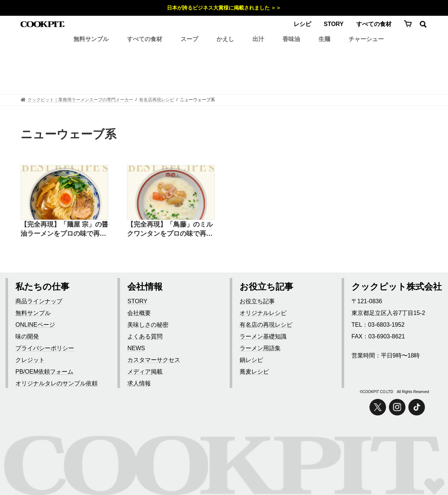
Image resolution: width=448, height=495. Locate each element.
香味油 (291, 39)
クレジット (30, 360)
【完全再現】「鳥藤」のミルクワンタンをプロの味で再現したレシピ (170, 230)
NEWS (136, 348)
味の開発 (27, 336)
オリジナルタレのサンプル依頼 (57, 383)
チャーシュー (366, 39)
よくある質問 (145, 336)
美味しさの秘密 (148, 325)
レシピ (302, 24)
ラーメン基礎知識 (263, 336)
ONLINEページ (35, 325)
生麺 (324, 39)
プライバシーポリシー (45, 348)
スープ (189, 39)
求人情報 (139, 383)
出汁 (258, 39)
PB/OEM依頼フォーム (44, 372)
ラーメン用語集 (260, 348)
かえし (225, 39)
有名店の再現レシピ (266, 325)
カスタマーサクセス (154, 360)
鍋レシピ (251, 360)
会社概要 (139, 313)
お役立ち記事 (257, 301)
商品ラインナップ (39, 301)
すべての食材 (374, 24)
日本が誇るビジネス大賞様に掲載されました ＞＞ (224, 8)
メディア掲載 (145, 372)
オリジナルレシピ (263, 313)
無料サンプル (91, 39)
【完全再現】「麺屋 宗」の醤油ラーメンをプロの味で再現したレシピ (64, 230)
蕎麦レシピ (254, 372)
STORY (334, 24)
